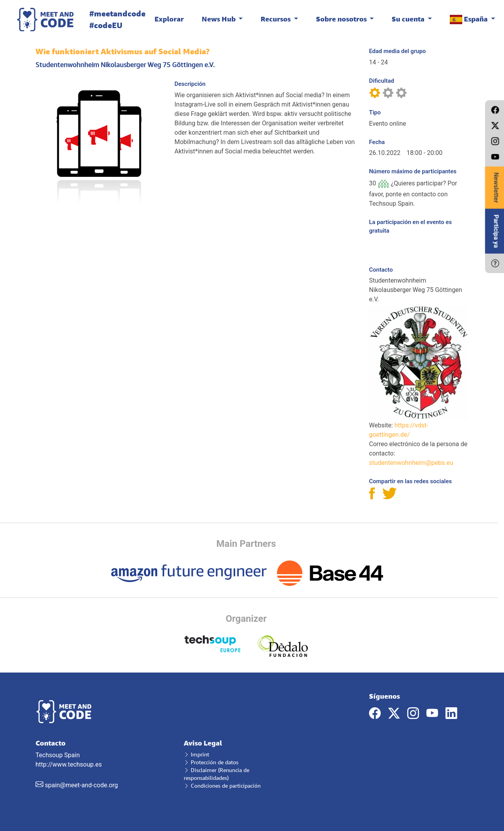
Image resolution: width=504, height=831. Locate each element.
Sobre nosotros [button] (342, 19)
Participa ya (496, 231)
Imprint (196, 754)
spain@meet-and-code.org (81, 785)
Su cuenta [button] (409, 19)
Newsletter (496, 188)
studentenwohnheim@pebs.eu (411, 463)
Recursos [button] (276, 19)
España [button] (469, 19)
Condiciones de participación (222, 786)
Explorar (169, 19)
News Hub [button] (219, 19)
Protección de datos (211, 762)
